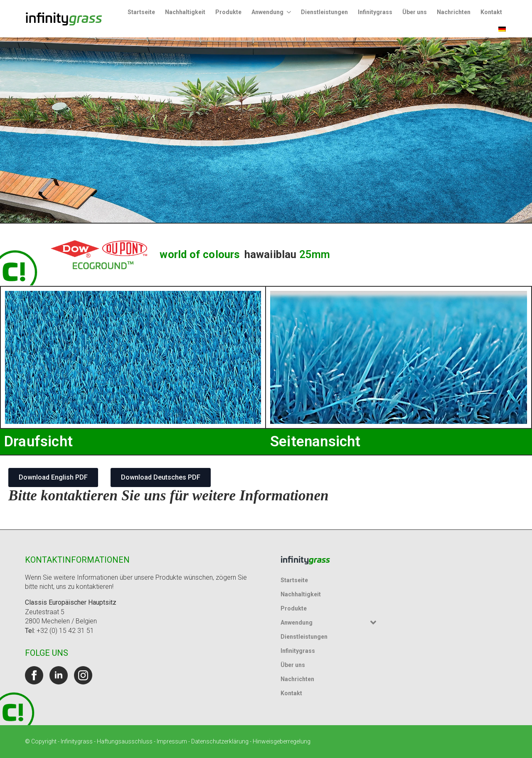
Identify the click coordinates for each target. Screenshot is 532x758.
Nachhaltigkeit (185, 12)
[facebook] (34, 675)
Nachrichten (454, 12)
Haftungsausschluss (125, 741)
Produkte (228, 12)
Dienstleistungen (324, 12)
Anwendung (267, 12)
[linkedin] (59, 675)
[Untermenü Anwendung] (290, 12)
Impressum (172, 741)
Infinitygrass (375, 12)
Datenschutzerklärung (220, 741)
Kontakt (491, 12)
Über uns (415, 12)
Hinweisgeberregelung (282, 741)
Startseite (141, 12)
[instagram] (83, 675)
